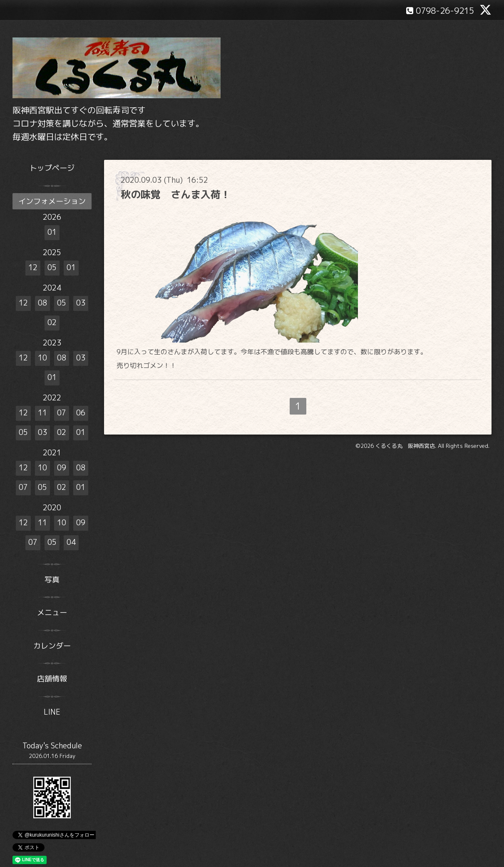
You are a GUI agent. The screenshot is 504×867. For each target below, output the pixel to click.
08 (42, 303)
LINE (52, 712)
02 (52, 322)
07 (62, 413)
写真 (52, 580)
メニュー (52, 612)
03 (81, 303)
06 (81, 413)
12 (33, 267)
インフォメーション (52, 201)
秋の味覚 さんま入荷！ (176, 194)
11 (42, 413)
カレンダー (52, 646)
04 (71, 542)
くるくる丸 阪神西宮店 (405, 446)
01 (52, 232)
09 (62, 468)
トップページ (52, 168)
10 (42, 358)
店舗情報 (52, 679)
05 (52, 267)
